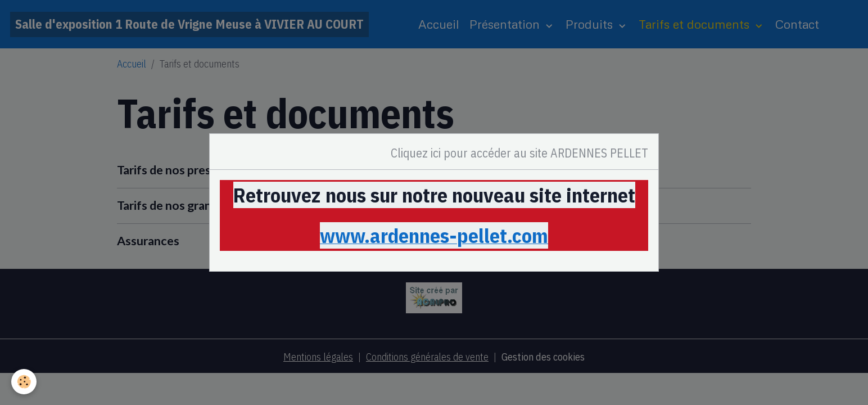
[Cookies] (24, 382)
